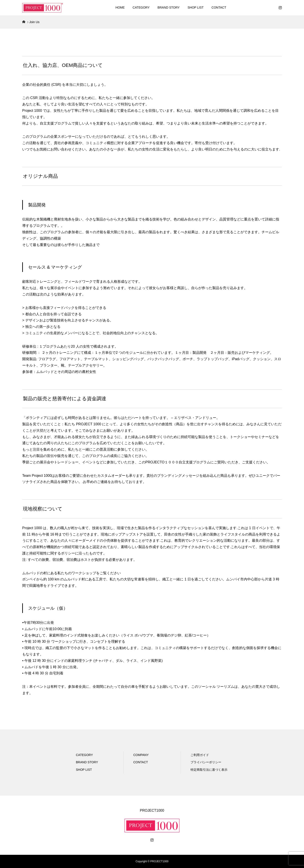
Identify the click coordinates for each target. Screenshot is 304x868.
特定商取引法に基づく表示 (209, 770)
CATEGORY (141, 7)
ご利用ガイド (200, 755)
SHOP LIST (196, 7)
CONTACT (219, 7)
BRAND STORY (169, 7)
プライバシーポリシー (206, 762)
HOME (120, 7)
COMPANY (141, 755)
